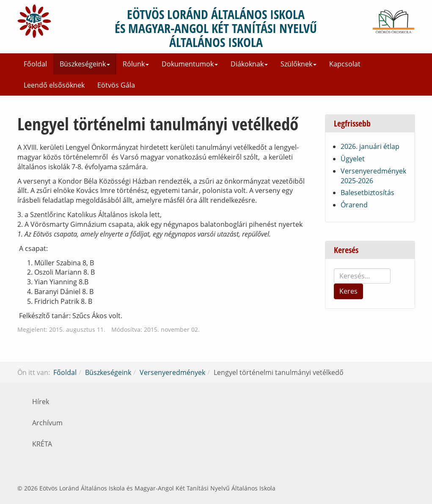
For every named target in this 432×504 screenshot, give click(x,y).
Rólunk (136, 64)
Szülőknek (299, 64)
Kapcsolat (345, 64)
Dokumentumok (190, 64)
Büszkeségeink (85, 64)
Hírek (41, 402)
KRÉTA (42, 444)
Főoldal (35, 64)
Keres (348, 291)
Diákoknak (249, 64)
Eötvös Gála (116, 85)
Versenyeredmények (172, 372)
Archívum (47, 423)
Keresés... (334, 269)
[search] (362, 276)
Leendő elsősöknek (54, 85)
